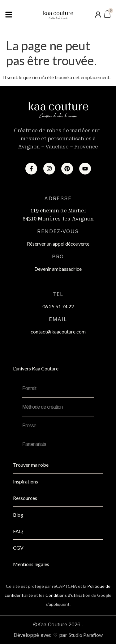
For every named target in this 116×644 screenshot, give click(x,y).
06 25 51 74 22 (58, 306)
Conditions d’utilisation (68, 595)
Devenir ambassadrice (58, 269)
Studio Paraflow (86, 635)
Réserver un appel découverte (58, 244)
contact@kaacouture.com (58, 331)
